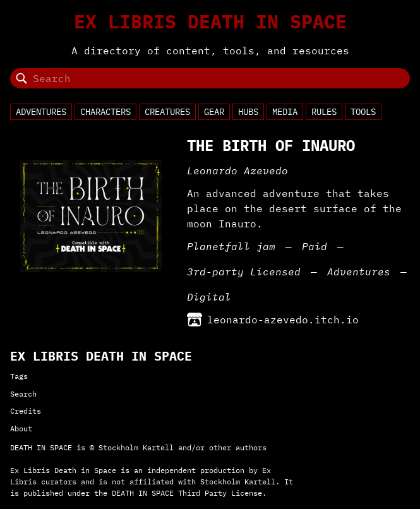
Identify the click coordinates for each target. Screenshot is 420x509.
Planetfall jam (231, 246)
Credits (26, 411)
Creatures (167, 112)
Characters (105, 112)
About (21, 428)
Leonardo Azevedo (237, 171)
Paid (315, 246)
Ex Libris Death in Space (210, 21)
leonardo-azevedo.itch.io (273, 320)
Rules (324, 112)
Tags (19, 376)
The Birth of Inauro (271, 145)
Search (23, 394)
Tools (363, 112)
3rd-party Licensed (244, 272)
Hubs (248, 112)
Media (285, 112)
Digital (209, 297)
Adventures (41, 112)
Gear (214, 112)
